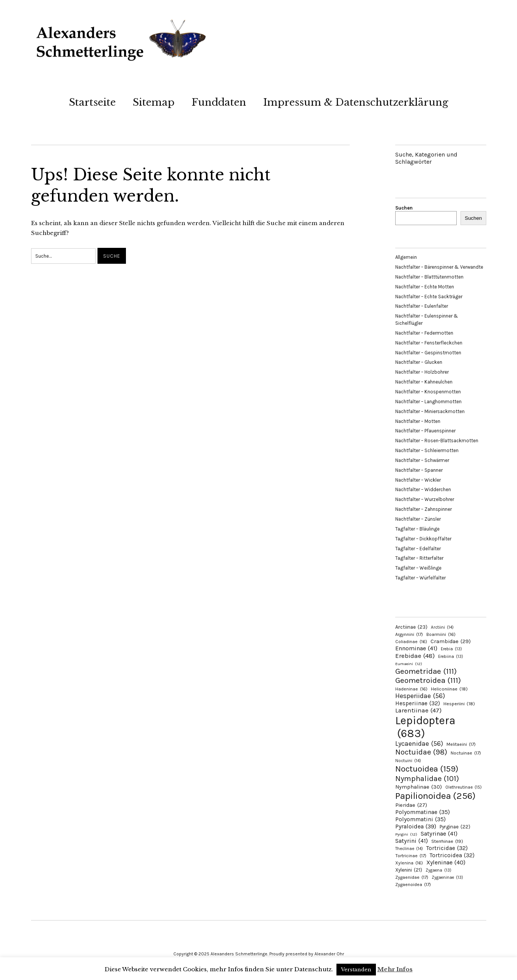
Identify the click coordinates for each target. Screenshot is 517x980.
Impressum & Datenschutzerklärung (356, 102)
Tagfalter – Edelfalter (418, 549)
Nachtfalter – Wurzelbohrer (425, 499)
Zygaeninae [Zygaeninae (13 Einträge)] (447, 877)
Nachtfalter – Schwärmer (422, 460)
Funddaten (219, 102)
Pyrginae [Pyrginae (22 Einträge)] (455, 827)
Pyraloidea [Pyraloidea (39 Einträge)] (416, 826)
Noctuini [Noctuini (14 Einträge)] (408, 761)
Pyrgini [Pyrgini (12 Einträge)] (406, 834)
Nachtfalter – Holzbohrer (422, 372)
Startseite (92, 102)
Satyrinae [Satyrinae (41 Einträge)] (439, 834)
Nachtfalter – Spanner (419, 470)
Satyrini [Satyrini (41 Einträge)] (412, 841)
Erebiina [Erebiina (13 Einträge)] (451, 657)
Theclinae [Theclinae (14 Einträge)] (409, 849)
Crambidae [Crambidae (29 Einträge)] (451, 641)
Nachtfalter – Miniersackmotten (430, 411)
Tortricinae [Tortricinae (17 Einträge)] (411, 856)
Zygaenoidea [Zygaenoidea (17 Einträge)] (413, 885)
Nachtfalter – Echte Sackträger (429, 297)
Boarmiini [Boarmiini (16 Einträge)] (441, 634)
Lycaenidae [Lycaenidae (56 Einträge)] (419, 744)
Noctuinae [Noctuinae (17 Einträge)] (466, 753)
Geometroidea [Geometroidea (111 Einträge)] (428, 680)
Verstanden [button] (356, 970)
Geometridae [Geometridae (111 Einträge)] (426, 671)
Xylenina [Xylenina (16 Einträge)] (409, 863)
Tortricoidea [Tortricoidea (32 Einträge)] (452, 855)
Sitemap (154, 102)
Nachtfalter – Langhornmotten (428, 402)
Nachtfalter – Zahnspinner (423, 509)
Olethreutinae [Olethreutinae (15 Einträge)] (464, 787)
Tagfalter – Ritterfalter (419, 558)
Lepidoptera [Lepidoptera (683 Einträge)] (425, 727)
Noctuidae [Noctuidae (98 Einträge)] (421, 752)
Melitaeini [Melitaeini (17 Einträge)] (461, 744)
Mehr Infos (395, 969)
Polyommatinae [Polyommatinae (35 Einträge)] (423, 812)
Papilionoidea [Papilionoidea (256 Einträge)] (435, 796)
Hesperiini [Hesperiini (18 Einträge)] (459, 704)
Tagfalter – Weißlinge (418, 568)
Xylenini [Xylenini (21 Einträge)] (409, 870)
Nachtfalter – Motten (418, 421)
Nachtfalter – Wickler (418, 480)
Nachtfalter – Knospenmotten (428, 392)
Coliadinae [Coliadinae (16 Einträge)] (411, 642)
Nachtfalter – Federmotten (424, 333)
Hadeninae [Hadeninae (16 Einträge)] (411, 689)
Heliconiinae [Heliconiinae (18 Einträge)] (449, 689)
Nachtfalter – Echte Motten (425, 287)
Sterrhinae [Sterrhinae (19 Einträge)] (447, 841)
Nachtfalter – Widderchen (423, 489)
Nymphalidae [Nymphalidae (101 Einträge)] (427, 778)
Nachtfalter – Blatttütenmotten (429, 277)
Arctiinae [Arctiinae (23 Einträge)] (411, 627)
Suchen (404, 208)
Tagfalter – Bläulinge (417, 529)
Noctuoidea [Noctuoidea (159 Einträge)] (427, 769)
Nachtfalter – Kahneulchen (424, 382)
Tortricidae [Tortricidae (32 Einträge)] (447, 848)
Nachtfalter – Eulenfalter (422, 306)
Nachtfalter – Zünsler (418, 519)
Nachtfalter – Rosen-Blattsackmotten (437, 441)
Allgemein (406, 257)
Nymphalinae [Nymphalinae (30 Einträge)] (419, 787)
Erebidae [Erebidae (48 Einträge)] (415, 656)
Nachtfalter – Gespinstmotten (428, 353)
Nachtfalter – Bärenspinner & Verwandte (439, 267)
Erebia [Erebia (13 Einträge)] (451, 649)
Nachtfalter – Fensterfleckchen (429, 343)
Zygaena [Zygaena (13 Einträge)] (438, 870)
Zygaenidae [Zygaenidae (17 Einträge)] (412, 877)
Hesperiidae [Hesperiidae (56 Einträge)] (420, 696)
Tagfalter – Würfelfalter (420, 578)
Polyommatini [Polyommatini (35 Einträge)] (420, 819)
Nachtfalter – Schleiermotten (427, 450)
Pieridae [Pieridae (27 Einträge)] (411, 805)
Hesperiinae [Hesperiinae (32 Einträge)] (418, 703)
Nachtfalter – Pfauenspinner (425, 431)
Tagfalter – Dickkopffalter (423, 539)
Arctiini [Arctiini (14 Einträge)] (442, 627)
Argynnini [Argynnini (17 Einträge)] (409, 634)
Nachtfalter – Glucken (419, 362)
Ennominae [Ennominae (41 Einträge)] (416, 648)
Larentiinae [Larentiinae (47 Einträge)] (418, 710)
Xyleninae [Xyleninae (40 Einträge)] (446, 862)
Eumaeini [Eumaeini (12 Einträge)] (409, 664)
